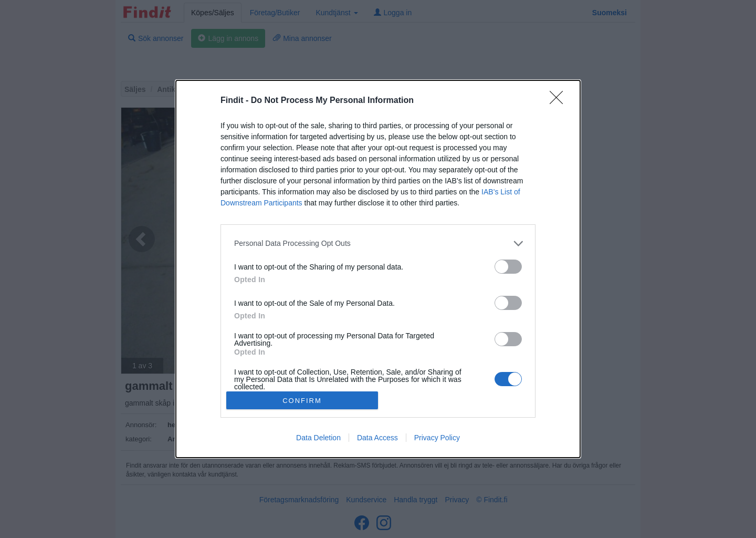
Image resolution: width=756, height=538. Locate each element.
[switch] (508, 267)
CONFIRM (302, 401)
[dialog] (378, 269)
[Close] (560, 101)
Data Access (377, 438)
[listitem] (378, 244)
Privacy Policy (437, 438)
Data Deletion (318, 438)
